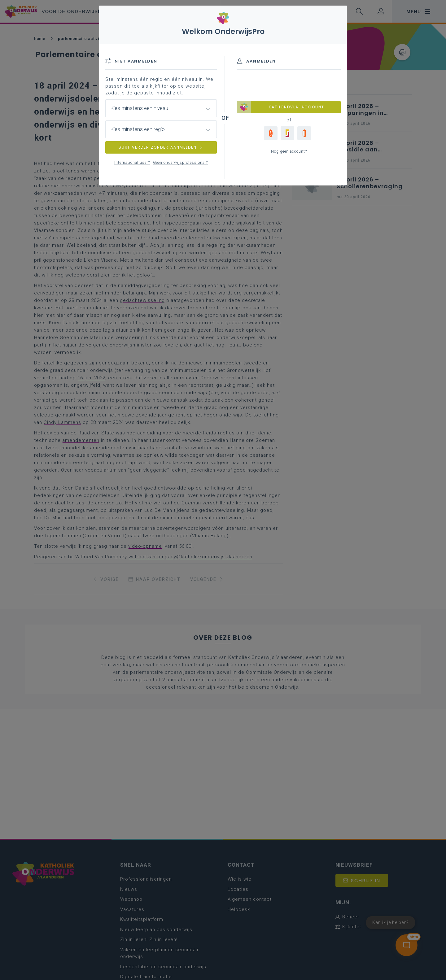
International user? (132, 163)
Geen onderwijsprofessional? (180, 163)
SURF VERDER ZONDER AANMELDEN (161, 147)
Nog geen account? (289, 151)
